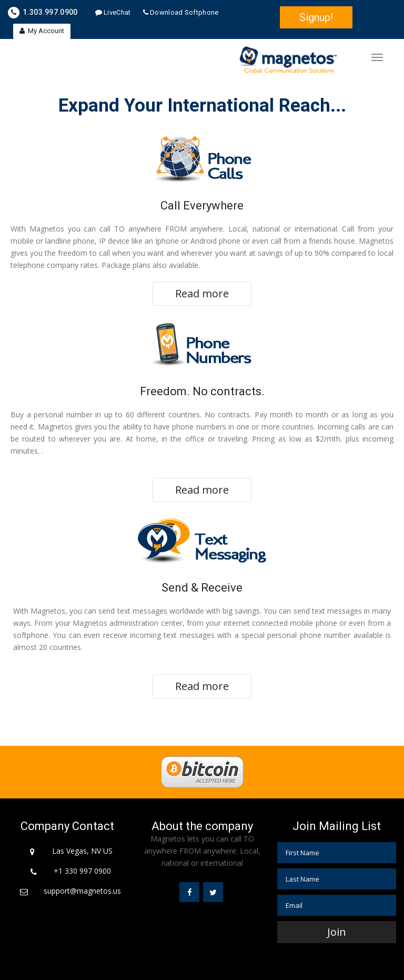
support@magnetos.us (82, 891)
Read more (202, 293)
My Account (42, 31)
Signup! (316, 17)
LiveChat (113, 12)
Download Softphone (181, 12)
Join (337, 932)
